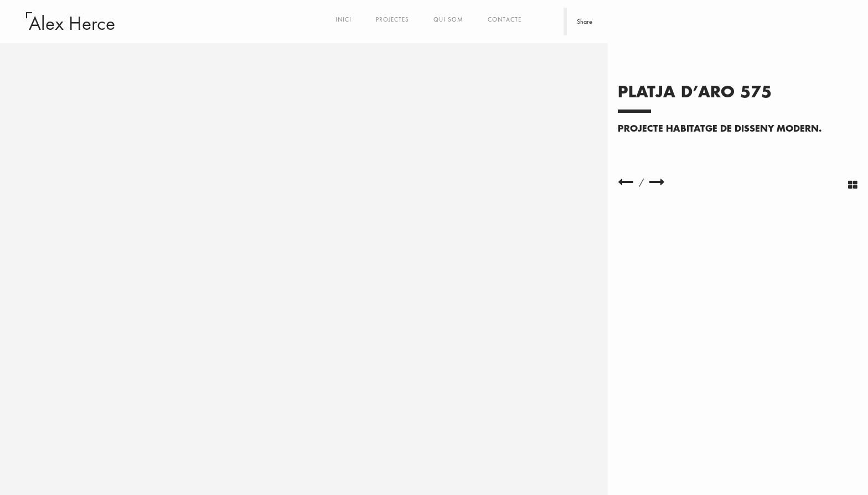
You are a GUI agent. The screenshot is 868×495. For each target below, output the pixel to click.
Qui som (448, 19)
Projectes (392, 19)
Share (585, 22)
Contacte (505, 19)
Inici (343, 19)
